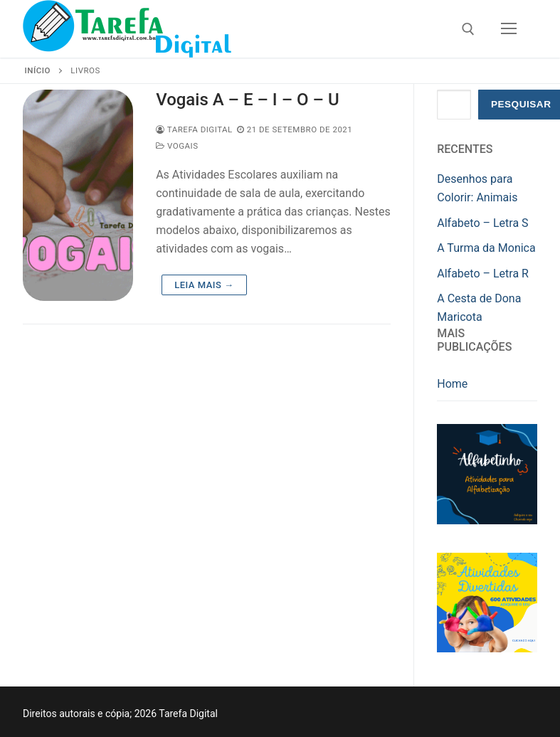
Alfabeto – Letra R (483, 274)
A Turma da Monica (486, 248)
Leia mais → (204, 285)
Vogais (177, 146)
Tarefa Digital (194, 129)
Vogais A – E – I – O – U (247, 100)
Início (38, 70)
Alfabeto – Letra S (482, 223)
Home (452, 384)
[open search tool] (468, 29)
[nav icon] (509, 29)
